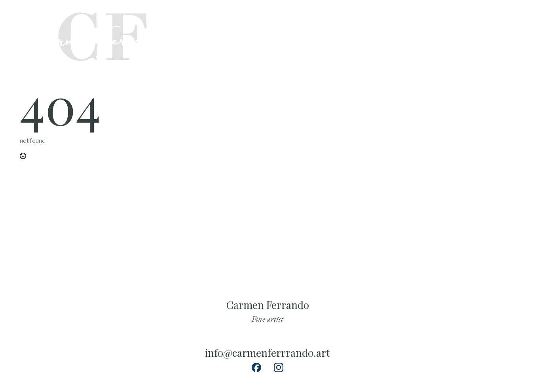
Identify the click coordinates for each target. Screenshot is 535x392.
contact (475, 35)
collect (369, 35)
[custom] (504, 25)
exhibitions (435, 35)
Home (302, 35)
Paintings (334, 35)
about (400, 35)
